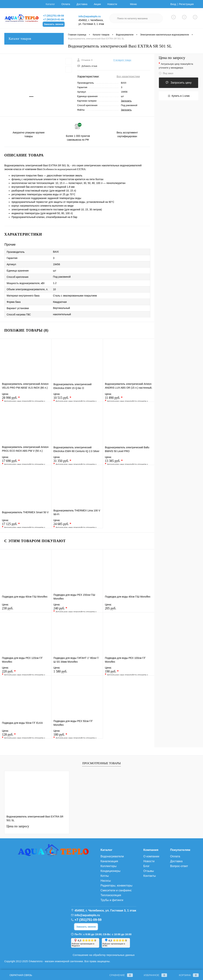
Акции (97, 4)
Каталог (50, 4)
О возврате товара (122, 60)
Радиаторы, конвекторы (116, 886)
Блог (146, 866)
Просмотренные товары (101, 763)
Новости (112, 4)
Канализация (109, 861)
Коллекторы (108, 866)
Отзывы (149, 871)
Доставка (82, 4)
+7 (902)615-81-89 (53, 19)
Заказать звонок (54, 24)
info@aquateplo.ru (90, 16)
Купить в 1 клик (179, 96)
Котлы (105, 876)
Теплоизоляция (111, 895)
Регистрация (186, 4)
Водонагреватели (112, 856)
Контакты (149, 876)
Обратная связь (18, 975)
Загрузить (126, 101)
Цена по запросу (172, 58)
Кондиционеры (110, 871)
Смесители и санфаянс (116, 890)
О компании (151, 856)
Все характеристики (128, 76)
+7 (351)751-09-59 (53, 16)
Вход (173, 4)
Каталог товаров (34, 39)
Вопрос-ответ (179, 866)
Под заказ (166, 73)
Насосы (106, 881)
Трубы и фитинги (112, 900)
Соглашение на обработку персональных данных (104, 955)
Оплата (66, 4)
